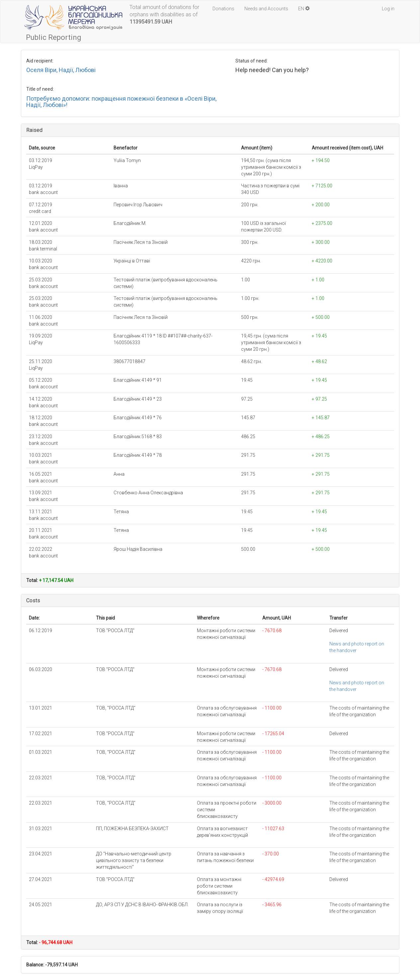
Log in (388, 9)
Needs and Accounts (266, 9)
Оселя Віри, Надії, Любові (61, 70)
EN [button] (304, 9)
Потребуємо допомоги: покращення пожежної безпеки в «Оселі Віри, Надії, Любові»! (121, 102)
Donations (223, 9)
